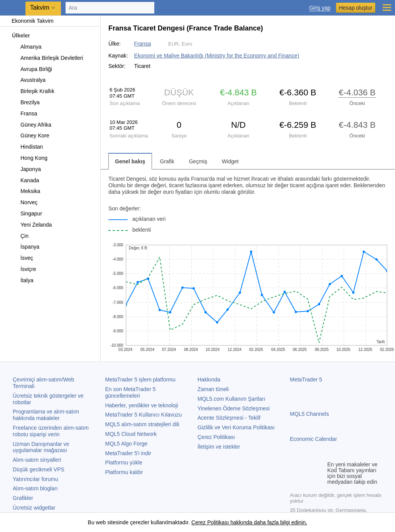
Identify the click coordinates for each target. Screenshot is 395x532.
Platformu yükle (124, 463)
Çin (20, 236)
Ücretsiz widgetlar (34, 508)
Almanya (26, 47)
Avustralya (29, 80)
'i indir (128, 453)
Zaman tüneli (213, 389)
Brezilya (26, 102)
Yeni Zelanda (32, 225)
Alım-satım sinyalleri (37, 460)
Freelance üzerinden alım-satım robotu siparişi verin (51, 431)
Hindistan (27, 147)
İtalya (22, 280)
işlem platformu (140, 380)
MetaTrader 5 (306, 380)
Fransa (24, 114)
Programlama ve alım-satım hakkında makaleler (46, 415)
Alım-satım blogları (35, 488)
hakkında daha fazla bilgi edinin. (268, 522)
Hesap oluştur (356, 8)
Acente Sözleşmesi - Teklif (229, 418)
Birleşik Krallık (33, 91)
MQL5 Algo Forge (127, 444)
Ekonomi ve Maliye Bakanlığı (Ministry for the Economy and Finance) (217, 56)
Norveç (24, 202)
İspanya (25, 247)
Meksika (26, 191)
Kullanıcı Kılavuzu (144, 415)
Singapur (27, 213)
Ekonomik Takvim (29, 21)
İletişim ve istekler (219, 447)
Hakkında (209, 380)
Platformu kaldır (124, 472)
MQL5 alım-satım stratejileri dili (142, 424)
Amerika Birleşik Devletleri (47, 58)
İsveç (22, 258)
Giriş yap (320, 8)
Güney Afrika (31, 125)
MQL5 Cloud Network (131, 434)
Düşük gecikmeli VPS (39, 469)
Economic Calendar (314, 439)
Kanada (25, 180)
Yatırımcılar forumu (35, 479)
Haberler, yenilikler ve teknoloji (142, 405)
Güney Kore (30, 136)
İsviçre (24, 269)
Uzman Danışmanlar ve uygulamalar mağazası (41, 447)
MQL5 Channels (310, 414)
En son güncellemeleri (131, 392)
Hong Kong (30, 158)
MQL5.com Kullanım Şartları (231, 399)
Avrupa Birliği (32, 69)
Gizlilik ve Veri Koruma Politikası (236, 427)
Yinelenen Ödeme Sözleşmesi (234, 408)
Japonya (26, 169)
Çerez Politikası (216, 437)
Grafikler (23, 498)
